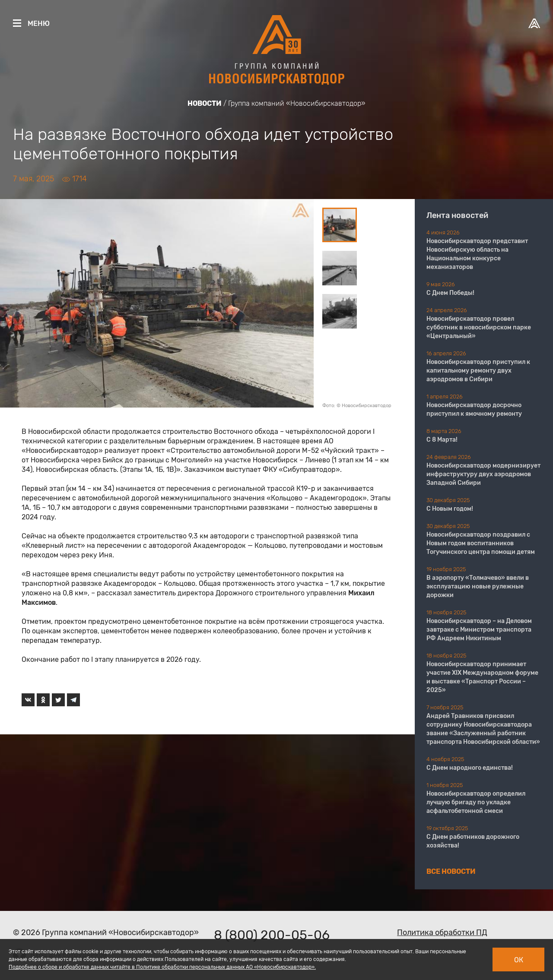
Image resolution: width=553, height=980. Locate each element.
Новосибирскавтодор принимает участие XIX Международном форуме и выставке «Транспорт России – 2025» (482, 677)
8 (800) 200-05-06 (272, 935)
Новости (205, 103)
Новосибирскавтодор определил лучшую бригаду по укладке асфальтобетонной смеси (476, 802)
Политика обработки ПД (442, 933)
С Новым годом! (450, 509)
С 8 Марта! (442, 440)
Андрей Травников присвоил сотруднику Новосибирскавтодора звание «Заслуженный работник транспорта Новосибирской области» (483, 729)
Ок (519, 960)
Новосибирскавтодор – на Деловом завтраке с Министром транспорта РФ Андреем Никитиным (479, 630)
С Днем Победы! (450, 293)
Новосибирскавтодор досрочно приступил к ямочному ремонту (474, 409)
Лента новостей (457, 215)
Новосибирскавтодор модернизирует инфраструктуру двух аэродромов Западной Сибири (483, 474)
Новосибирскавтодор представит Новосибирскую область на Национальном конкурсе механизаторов (477, 254)
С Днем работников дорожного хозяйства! (473, 841)
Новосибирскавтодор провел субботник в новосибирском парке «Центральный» (479, 327)
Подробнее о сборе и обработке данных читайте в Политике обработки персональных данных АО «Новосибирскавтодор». (162, 967)
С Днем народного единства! (470, 768)
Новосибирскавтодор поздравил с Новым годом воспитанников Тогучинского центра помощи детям (481, 543)
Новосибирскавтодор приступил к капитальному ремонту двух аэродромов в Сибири (478, 371)
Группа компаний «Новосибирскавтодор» (297, 103)
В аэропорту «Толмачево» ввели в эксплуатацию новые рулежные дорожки (478, 586)
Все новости (451, 871)
